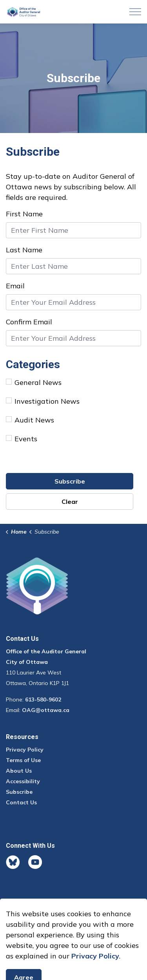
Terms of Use (23, 760)
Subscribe (70, 481)
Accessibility (23, 781)
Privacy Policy (25, 750)
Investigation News (43, 401)
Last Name (24, 250)
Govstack (42, 922)
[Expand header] (135, 12)
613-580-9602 (43, 699)
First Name (24, 214)
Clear (70, 502)
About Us (19, 771)
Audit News (30, 420)
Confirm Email (29, 322)
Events (22, 439)
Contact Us (21, 802)
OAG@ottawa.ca (46, 710)
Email (15, 286)
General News (34, 382)
